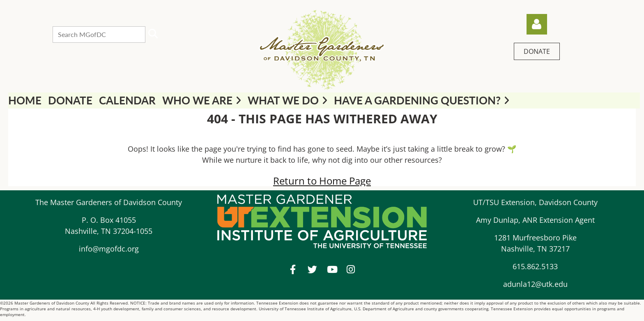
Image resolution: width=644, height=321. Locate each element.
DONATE (537, 51)
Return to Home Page (322, 181)
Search (153, 34)
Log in (537, 24)
